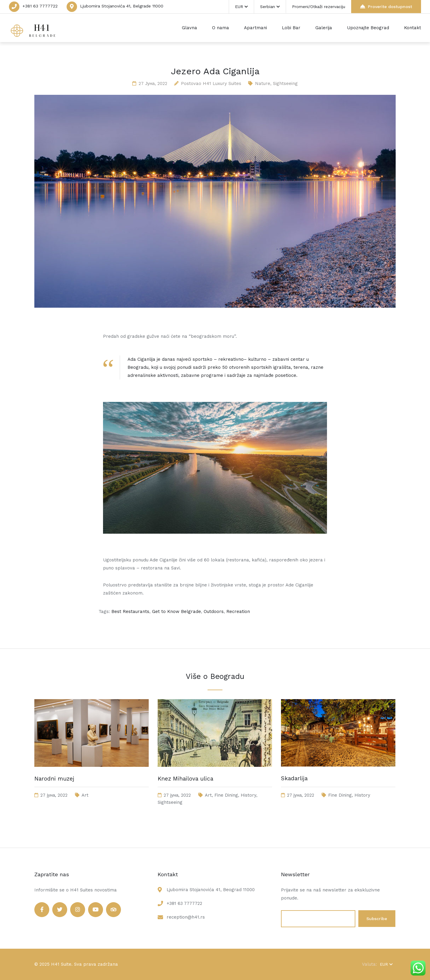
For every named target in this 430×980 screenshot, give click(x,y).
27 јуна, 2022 (153, 83)
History (248, 795)
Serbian (270, 7)
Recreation (238, 611)
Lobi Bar (291, 28)
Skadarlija (294, 778)
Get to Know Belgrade (176, 611)
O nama (221, 28)
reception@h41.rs (186, 917)
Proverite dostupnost (386, 6)
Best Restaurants (130, 611)
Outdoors (214, 611)
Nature (263, 83)
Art (85, 795)
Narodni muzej (54, 779)
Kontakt (413, 28)
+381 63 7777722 (40, 6)
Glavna (189, 28)
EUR (241, 7)
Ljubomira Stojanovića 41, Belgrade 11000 (122, 6)
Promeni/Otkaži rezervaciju (319, 7)
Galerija (324, 28)
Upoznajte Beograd (368, 28)
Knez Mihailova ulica (185, 779)
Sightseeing (285, 83)
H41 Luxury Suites (222, 83)
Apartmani (255, 28)
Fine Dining (226, 795)
